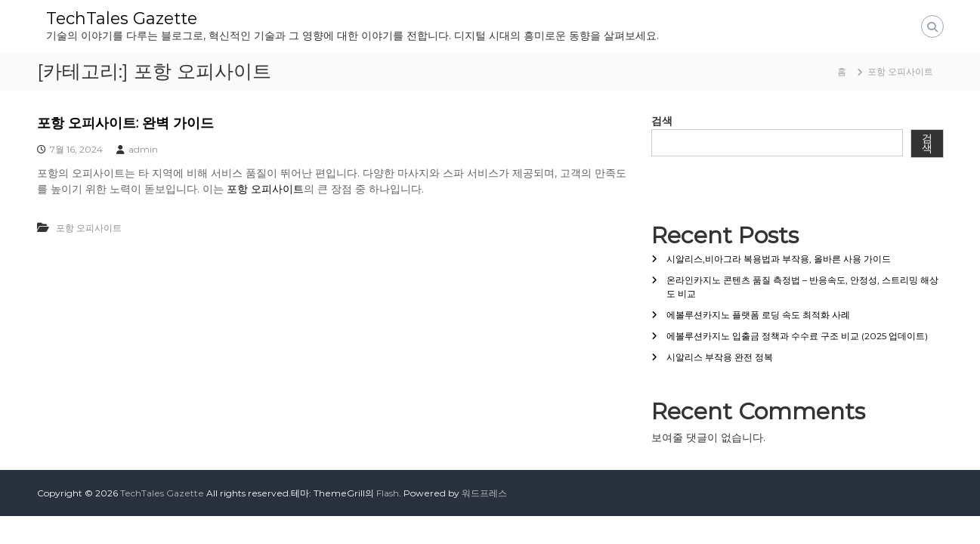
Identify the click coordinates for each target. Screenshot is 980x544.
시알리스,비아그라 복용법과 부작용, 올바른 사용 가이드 (779, 259)
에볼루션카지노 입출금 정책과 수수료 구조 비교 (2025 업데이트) (797, 336)
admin (143, 149)
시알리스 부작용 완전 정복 (720, 357)
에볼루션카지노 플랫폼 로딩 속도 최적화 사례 (758, 315)
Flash (388, 493)
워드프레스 (484, 493)
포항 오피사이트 (265, 189)
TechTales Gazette (122, 19)
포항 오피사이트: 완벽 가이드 (125, 123)
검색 (662, 121)
